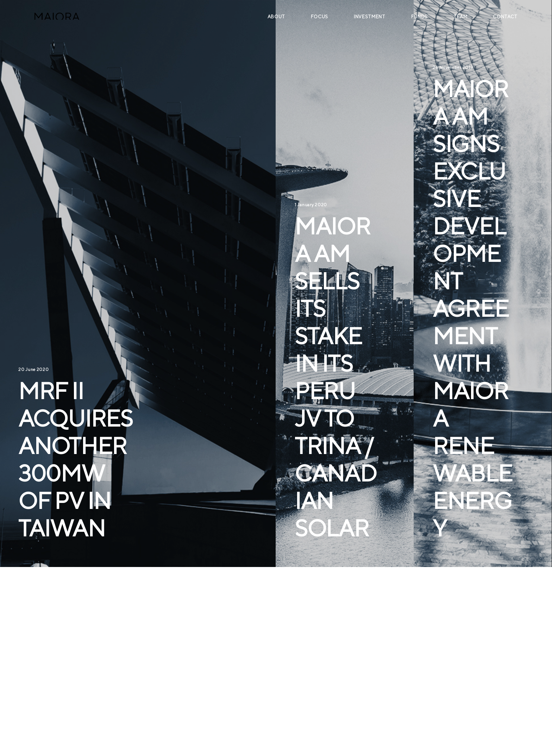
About (276, 17)
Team (460, 17)
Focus (319, 17)
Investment (370, 17)
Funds (419, 17)
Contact (505, 17)
